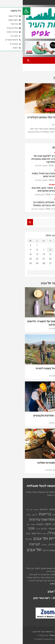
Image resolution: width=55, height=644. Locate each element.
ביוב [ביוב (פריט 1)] (9, 510)
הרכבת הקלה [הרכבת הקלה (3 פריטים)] (44, 520)
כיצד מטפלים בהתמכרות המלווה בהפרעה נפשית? (23, 204)
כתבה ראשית (45, 110)
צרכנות (34, 153)
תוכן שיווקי (17, 194)
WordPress (37, 639)
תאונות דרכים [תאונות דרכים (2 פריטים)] (27, 550)
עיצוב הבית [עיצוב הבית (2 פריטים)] (43, 539)
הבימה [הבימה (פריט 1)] (6, 515)
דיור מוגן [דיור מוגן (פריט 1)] (12, 515)
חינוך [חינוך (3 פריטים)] (25, 524)
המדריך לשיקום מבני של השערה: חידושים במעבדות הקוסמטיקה (23, 159)
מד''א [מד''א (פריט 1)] (15, 529)
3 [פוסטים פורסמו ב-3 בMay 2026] (47, 250)
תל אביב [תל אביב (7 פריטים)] (11, 550)
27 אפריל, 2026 (30, 209)
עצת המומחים (31, 185)
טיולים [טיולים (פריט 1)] (51, 529)
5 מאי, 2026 (31, 165)
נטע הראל (34, 125)
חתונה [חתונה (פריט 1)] (10, 525)
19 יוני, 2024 (45, 125)
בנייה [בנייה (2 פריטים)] (46, 514)
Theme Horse (33, 635)
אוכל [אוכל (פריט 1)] (51, 510)
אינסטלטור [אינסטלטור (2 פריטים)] (31, 509)
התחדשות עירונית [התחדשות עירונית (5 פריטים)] (21, 519)
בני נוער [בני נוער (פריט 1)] (40, 515)
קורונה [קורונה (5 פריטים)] (12, 544)
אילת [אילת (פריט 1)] (40, 510)
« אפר (41, 272)
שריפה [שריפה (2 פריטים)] (44, 550)
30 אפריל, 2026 (30, 194)
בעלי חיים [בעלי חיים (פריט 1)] (33, 515)
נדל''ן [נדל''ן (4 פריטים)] (28, 533)
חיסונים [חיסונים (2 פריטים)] (17, 524)
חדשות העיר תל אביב (19, 632)
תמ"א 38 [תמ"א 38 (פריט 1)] (50, 554)
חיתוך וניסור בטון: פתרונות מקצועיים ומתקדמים (23, 189)
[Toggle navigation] (49, 60)
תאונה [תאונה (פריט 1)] (37, 551)
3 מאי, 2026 (31, 180)
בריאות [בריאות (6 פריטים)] (22, 514)
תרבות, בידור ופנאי (30, 110)
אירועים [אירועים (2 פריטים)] (21, 509)
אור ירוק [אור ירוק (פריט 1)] (45, 510)
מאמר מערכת (18, 165)
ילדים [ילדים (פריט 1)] (46, 529)
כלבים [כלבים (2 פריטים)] (21, 529)
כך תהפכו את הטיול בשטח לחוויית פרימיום (23, 175)
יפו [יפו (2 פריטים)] (42, 529)
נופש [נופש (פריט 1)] (22, 534)
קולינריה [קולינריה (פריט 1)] (21, 545)
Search (7, 222)
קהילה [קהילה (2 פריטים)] (29, 544)
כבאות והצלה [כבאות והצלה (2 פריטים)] (32, 529)
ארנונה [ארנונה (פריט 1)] (13, 510)
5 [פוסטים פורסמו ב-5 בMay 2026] (34, 250)
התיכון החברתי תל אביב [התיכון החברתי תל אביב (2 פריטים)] (41, 524)
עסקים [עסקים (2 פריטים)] (37, 544)
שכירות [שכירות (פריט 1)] (50, 551)
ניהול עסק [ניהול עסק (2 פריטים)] (14, 533)
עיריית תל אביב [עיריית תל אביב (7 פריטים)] (24, 538)
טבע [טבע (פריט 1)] (5, 525)
